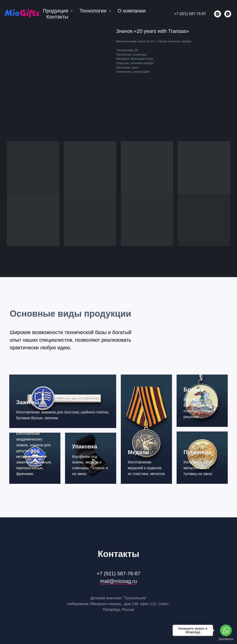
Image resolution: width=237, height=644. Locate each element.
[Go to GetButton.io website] (226, 639)
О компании (132, 11)
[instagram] (218, 14)
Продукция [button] (56, 11)
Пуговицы (197, 452)
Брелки (194, 389)
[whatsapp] (228, 14)
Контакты (57, 17)
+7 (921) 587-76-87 (190, 14)
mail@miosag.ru (118, 581)
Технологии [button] (94, 11)
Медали (138, 452)
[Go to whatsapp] (226, 630)
